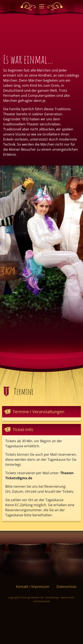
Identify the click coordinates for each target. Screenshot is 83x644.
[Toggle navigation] (42, 6)
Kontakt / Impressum (33, 587)
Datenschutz (67, 587)
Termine (24, 392)
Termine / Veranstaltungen (38, 412)
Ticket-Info (23, 430)
